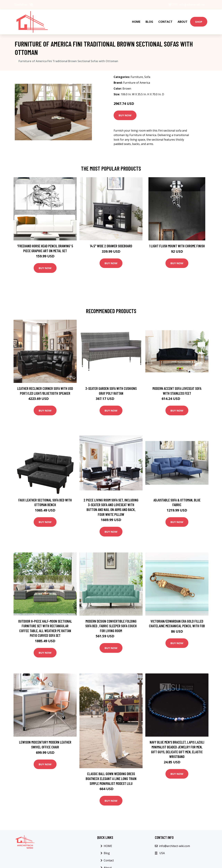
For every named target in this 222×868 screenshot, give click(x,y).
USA (172, 5)
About (183, 20)
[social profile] (31, 5)
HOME (136, 20)
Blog (149, 20)
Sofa (147, 73)
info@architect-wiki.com (191, 5)
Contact (165, 20)
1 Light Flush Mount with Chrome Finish (177, 242)
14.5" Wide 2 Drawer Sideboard (111, 242)
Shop (199, 20)
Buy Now (125, 112)
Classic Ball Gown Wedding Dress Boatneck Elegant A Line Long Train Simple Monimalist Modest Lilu (111, 775)
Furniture (137, 73)
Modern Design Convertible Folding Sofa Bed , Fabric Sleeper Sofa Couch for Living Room (111, 622)
